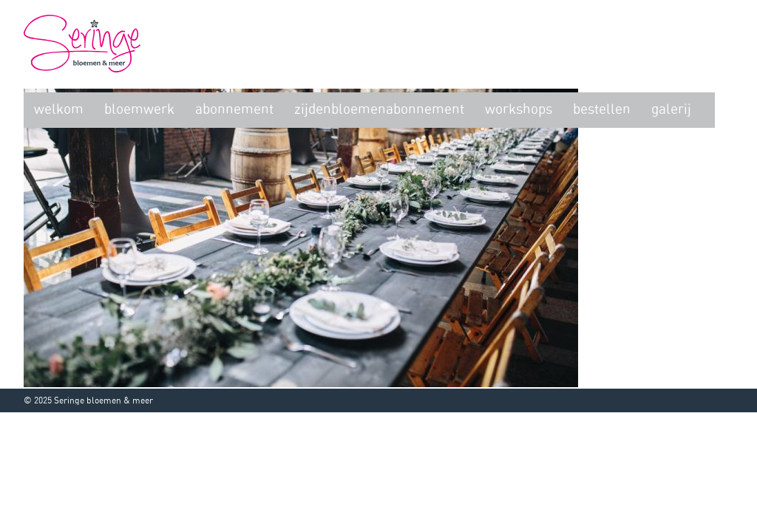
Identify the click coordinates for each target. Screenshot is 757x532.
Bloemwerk (139, 110)
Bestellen (602, 110)
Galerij (671, 110)
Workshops (519, 110)
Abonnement (234, 110)
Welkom (59, 110)
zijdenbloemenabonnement (379, 110)
